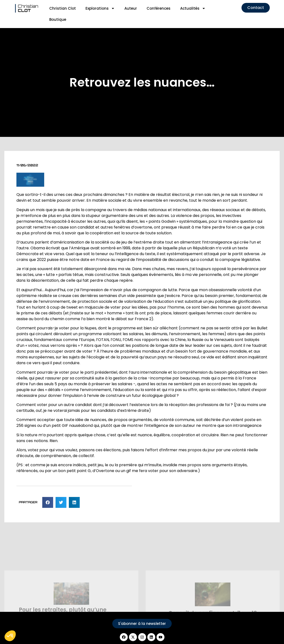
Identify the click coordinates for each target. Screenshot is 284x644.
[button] (48, 502)
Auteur (131, 8)
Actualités (193, 8)
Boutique (58, 19)
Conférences (159, 8)
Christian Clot (63, 8)
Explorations (100, 8)
